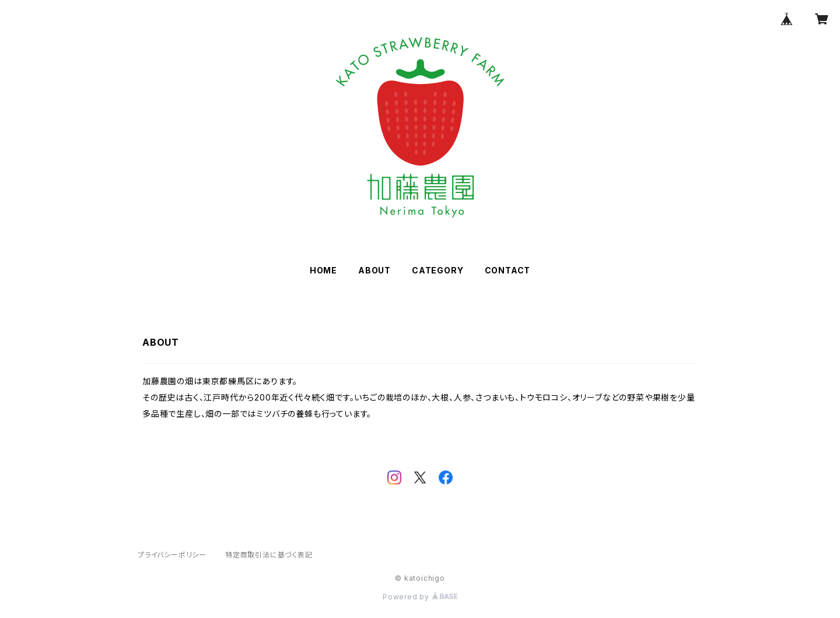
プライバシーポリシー (172, 555)
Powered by (420, 597)
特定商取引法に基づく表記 (269, 555)
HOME (323, 270)
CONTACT (508, 270)
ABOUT (374, 270)
